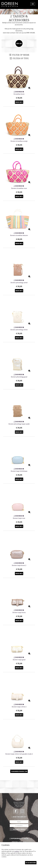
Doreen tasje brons (19, 612)
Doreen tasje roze (19, 518)
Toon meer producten (19, 771)
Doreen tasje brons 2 (19, 565)
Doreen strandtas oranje (19, 141)
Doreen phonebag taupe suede (19, 424)
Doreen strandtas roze (19, 188)
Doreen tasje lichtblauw (19, 471)
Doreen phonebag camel (19, 283)
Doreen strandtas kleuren (19, 235)
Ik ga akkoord (31, 863)
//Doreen (19, 92)
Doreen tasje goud (19, 660)
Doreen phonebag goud (19, 377)
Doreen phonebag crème (19, 330)
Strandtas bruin (19, 94)
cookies (17, 851)
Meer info (19, 102)
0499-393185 (20, 807)
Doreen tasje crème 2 (19, 707)
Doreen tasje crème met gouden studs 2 (19, 754)
